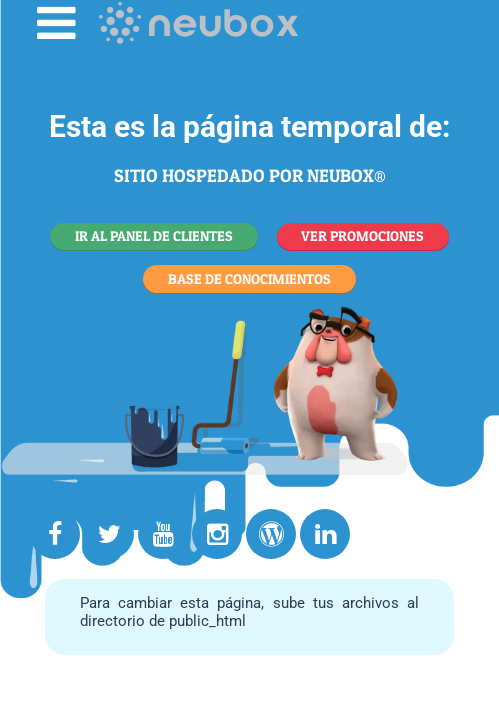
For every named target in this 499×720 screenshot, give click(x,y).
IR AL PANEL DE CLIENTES (154, 235)
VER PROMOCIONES (362, 235)
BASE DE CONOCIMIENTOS (249, 278)
